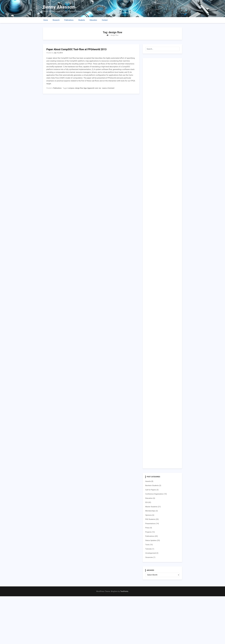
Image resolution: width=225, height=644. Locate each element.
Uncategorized (151, 553)
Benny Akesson (59, 7)
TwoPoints (124, 591)
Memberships (150, 511)
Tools (147, 545)
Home (46, 20)
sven (97, 88)
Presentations (150, 524)
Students (82, 20)
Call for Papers (151, 490)
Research (56, 20)
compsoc (71, 88)
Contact (105, 20)
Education (93, 20)
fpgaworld (91, 88)
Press (147, 528)
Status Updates (151, 540)
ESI (146, 502)
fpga (85, 88)
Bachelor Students (152, 485)
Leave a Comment (108, 88)
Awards (148, 481)
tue (100, 88)
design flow (79, 88)
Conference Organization (154, 494)
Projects (148, 532)
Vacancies (149, 557)
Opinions (149, 515)
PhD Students (150, 519)
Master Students (151, 507)
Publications (69, 20)
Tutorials (148, 549)
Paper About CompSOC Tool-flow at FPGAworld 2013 (76, 49)
